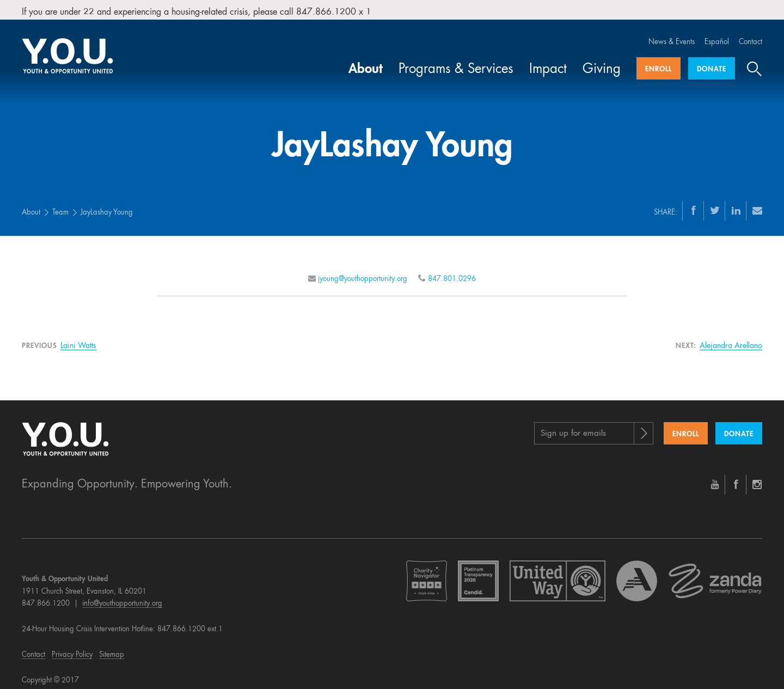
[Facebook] (694, 202)
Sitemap (112, 646)
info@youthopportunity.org (122, 595)
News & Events (672, 33)
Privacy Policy (72, 646)
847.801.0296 (452, 270)
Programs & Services (456, 61)
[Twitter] (715, 202)
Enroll (659, 61)
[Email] (757, 202)
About (366, 61)
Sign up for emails (573, 425)
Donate (712, 61)
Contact (751, 33)
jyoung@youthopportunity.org (363, 270)
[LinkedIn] (736, 202)
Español (717, 33)
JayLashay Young (107, 204)
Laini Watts (78, 337)
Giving (602, 61)
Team (60, 204)
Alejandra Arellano (731, 337)
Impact (548, 61)
